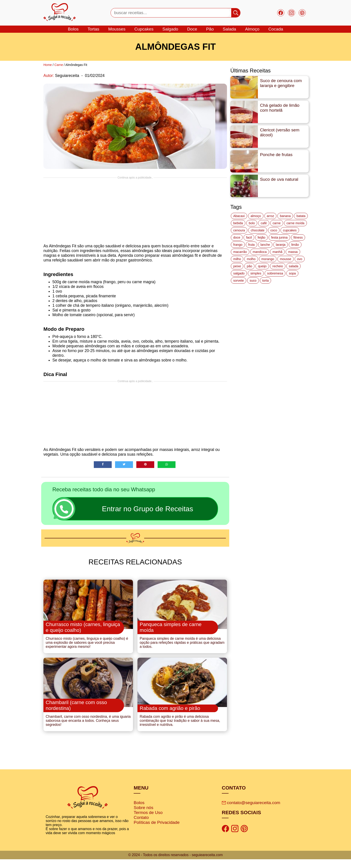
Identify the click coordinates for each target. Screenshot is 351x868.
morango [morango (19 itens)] (268, 259)
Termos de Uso (148, 821)
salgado (170, 29)
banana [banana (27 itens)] (285, 216)
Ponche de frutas (276, 155)
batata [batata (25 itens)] (301, 216)
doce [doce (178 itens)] (237, 237)
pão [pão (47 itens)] (249, 266)
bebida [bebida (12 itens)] (238, 223)
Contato (141, 826)
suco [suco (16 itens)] (253, 281)
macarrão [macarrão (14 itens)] (240, 252)
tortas (93, 29)
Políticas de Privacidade (157, 831)
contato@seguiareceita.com (251, 812)
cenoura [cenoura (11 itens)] (239, 230)
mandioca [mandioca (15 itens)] (260, 252)
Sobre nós (143, 817)
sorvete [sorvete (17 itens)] (239, 281)
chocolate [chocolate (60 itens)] (258, 230)
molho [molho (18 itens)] (251, 259)
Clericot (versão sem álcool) (280, 132)
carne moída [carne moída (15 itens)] (295, 223)
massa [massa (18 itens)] (293, 252)
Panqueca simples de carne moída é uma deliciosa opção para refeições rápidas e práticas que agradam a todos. (182, 647)
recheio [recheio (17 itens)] (278, 266)
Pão (210, 29)
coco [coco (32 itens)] (274, 230)
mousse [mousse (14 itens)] (285, 259)
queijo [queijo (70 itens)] (262, 266)
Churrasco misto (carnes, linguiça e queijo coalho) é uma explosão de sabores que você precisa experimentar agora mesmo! (87, 647)
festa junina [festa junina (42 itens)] (279, 237)
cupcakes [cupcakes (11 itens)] (290, 230)
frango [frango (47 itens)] (238, 245)
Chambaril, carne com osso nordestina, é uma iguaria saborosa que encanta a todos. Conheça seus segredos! (88, 730)
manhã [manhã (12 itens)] (277, 252)
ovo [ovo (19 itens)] (300, 259)
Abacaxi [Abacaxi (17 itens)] (239, 216)
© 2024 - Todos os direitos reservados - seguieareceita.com (175, 864)
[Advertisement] (135, 211)
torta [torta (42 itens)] (266, 281)
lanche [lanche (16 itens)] (265, 245)
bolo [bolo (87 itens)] (252, 223)
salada (229, 29)
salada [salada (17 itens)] (293, 266)
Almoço (252, 29)
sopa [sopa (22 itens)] (292, 273)
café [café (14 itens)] (264, 223)
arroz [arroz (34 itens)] (271, 216)
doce (192, 29)
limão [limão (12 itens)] (295, 245)
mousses (117, 29)
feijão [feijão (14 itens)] (261, 237)
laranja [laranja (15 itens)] (281, 245)
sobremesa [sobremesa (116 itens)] (275, 273)
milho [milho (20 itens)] (237, 259)
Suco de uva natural (279, 179)
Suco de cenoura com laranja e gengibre (281, 83)
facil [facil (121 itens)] (249, 237)
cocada (276, 29)
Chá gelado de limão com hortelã (280, 108)
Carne (59, 65)
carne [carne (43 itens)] (277, 223)
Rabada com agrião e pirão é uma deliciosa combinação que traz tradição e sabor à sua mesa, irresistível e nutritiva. (180, 730)
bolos (73, 29)
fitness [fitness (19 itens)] (298, 237)
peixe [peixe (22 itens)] (237, 266)
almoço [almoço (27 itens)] (256, 216)
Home (48, 65)
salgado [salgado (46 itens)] (239, 273)
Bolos (139, 812)
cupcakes (144, 29)
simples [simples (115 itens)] (256, 273)
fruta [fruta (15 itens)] (251, 245)
